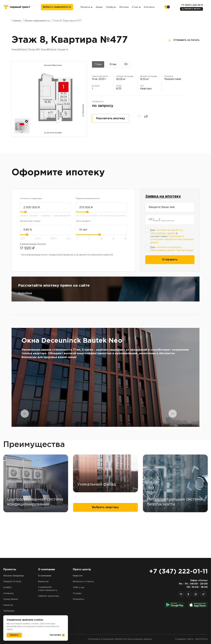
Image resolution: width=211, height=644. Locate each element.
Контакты (150, 7)
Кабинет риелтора (49, 596)
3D (126, 64)
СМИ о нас (79, 588)
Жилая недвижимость (37, 21)
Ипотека (125, 7)
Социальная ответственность (48, 589)
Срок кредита (83, 221)
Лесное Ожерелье (14, 576)
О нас (137, 7)
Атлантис (9, 593)
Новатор (8, 605)
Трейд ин (112, 7)
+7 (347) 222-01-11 (192, 5)
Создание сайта (184, 639)
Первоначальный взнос (88, 198)
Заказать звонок (193, 9)
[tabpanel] (105, 377)
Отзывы (77, 593)
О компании (45, 576)
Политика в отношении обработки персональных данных (120, 639)
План (98, 64)
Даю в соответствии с (172, 236)
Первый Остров (12, 582)
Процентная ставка (30, 221)
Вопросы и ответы (83, 582)
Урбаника (9, 611)
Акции (100, 7)
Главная (16, 21)
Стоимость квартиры (31, 198)
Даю (172, 249)
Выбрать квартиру (105, 548)
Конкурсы (78, 599)
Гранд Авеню (11, 599)
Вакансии (43, 582)
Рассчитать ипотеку (111, 118)
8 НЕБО (7, 588)
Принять (14, 635)
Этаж (113, 64)
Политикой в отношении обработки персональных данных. (172, 240)
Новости (78, 576)
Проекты (87, 7)
